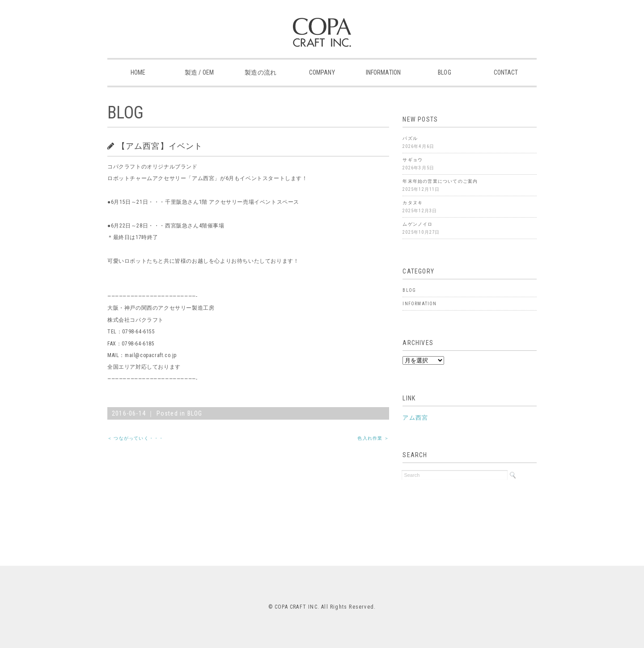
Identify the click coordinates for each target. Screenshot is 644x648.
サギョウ (413, 160)
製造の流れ (261, 72)
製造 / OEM (199, 72)
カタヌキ (413, 203)
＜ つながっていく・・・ (136, 438)
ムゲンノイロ (417, 224)
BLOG (445, 72)
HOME (138, 72)
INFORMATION (383, 72)
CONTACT (506, 72)
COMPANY (322, 72)
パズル (410, 138)
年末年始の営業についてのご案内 (440, 181)
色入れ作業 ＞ (373, 438)
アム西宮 (415, 418)
